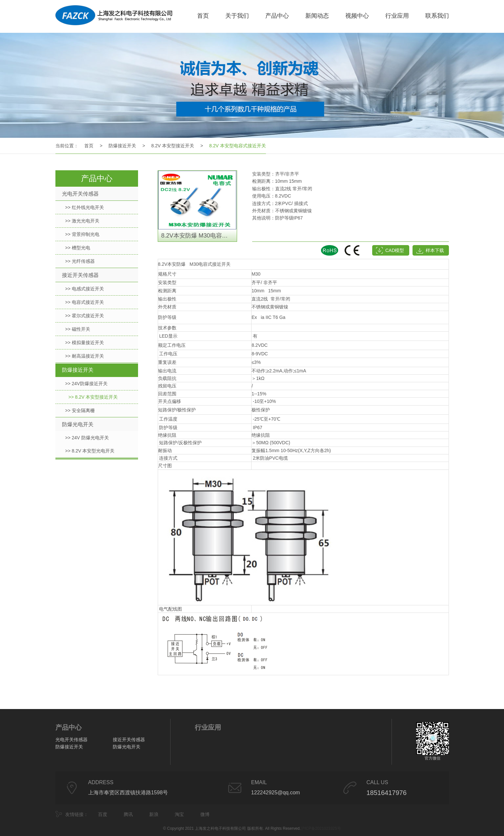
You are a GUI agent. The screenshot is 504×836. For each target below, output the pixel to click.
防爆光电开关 (78, 424)
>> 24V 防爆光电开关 (87, 438)
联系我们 (437, 16)
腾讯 (128, 814)
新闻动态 (317, 16)
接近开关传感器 (80, 275)
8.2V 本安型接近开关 (173, 146)
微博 (205, 814)
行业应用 (397, 16)
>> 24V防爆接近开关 (86, 384)
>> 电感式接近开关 (85, 289)
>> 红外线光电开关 (85, 207)
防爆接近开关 (122, 146)
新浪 (154, 814)
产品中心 (277, 16)
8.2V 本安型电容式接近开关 (238, 146)
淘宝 (179, 814)
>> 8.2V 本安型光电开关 (90, 451)
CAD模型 (395, 250)
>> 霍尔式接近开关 (85, 316)
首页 (203, 16)
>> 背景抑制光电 (82, 234)
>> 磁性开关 (78, 329)
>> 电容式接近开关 (85, 302)
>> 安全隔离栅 (80, 410)
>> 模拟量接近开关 (85, 343)
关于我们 (237, 16)
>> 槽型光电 (78, 248)
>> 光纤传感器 (80, 261)
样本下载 (435, 250)
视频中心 (357, 16)
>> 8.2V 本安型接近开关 (93, 397)
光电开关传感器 (80, 194)
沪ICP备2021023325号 (321, 828)
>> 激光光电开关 (82, 221)
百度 (103, 814)
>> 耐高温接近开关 (85, 356)
